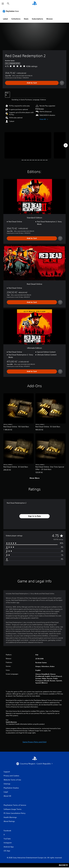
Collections (16, 19)
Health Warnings (11, 722)
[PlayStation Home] (35, 4)
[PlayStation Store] (11, 11)
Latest (5, 19)
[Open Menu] (3, 4)
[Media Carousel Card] (28, 145)
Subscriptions (37, 19)
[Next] (66, 145)
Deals (26, 19)
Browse (50, 19)
